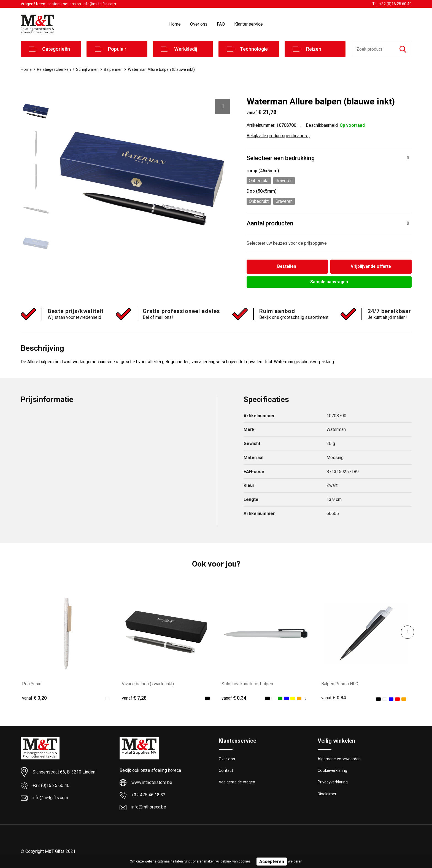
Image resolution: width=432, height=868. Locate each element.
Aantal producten (270, 223)
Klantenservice (249, 24)
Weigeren (295, 861)
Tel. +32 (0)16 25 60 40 (392, 4)
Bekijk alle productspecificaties (278, 136)
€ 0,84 (334, 698)
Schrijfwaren (87, 69)
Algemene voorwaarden (339, 759)
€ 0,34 (234, 698)
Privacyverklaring (333, 783)
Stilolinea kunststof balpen (247, 684)
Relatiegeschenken (54, 69)
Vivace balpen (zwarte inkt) (148, 684)
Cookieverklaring (333, 771)
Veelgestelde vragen (237, 783)
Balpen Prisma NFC (340, 684)
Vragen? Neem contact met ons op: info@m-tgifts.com (68, 4)
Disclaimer (327, 795)
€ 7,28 (134, 698)
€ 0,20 (34, 698)
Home (175, 24)
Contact (226, 771)
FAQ (221, 24)
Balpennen (113, 69)
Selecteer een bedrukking (281, 158)
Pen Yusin (32, 684)
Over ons (199, 24)
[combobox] (373, 49)
